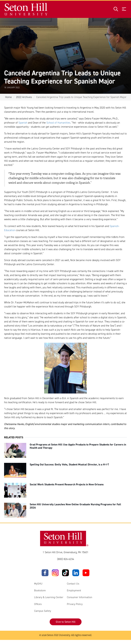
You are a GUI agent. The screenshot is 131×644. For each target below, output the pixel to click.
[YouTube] (86, 573)
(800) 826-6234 (66, 559)
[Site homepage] (26, 9)
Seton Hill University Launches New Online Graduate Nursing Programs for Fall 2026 (75, 506)
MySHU (38, 584)
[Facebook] (45, 573)
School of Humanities (58, 123)
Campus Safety (43, 611)
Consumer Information (79, 597)
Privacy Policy (75, 604)
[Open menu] (124, 9)
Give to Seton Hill (66, 622)
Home (8, 97)
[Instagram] (55, 573)
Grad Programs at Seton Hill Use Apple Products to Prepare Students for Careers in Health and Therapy (78, 446)
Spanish (23, 123)
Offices (38, 604)
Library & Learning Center (49, 597)
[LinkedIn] (76, 573)
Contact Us (73, 584)
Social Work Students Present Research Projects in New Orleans (67, 484)
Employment (74, 590)
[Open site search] (116, 9)
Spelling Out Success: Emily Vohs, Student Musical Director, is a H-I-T (69, 464)
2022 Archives (24, 97)
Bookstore (40, 590)
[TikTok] (65, 573)
